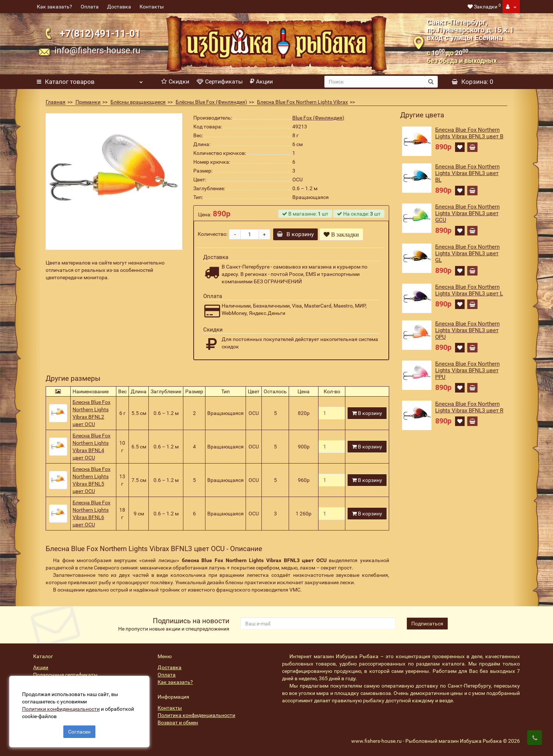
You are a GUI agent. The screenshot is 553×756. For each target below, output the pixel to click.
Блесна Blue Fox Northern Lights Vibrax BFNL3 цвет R (469, 407)
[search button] (431, 82)
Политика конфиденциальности (196, 715)
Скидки (175, 81)
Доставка (119, 7)
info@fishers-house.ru (97, 50)
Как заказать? (54, 7)
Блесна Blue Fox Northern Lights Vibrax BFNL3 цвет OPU (467, 330)
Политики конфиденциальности (63, 707)
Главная (56, 102)
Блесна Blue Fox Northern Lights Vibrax (302, 102)
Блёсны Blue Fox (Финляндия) (211, 102)
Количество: (213, 234)
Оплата (90, 7)
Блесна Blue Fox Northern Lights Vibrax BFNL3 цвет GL (467, 253)
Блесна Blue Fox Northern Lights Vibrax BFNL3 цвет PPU (467, 370)
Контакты (152, 7)
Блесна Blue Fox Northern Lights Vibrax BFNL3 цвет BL (467, 173)
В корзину (297, 234)
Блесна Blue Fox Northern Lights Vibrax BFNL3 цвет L (469, 290)
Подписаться (427, 624)
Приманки (88, 102)
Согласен (79, 730)
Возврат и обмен (178, 723)
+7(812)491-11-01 (100, 33)
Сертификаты (220, 81)
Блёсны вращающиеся (138, 102)
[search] (375, 82)
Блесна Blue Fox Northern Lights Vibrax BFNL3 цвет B (469, 133)
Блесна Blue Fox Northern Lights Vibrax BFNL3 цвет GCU (467, 213)
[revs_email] (318, 624)
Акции (261, 81)
